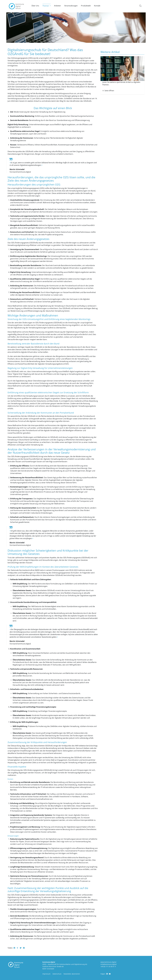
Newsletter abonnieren (72, 974)
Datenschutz (57, 974)
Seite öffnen (108, 91)
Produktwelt (86, 6)
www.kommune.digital (108, 962)
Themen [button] (46, 6)
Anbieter (57, 6)
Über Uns (35, 6)
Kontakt (97, 6)
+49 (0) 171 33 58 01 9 (108, 966)
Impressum (46, 974)
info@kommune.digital (109, 964)
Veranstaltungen (71, 6)
